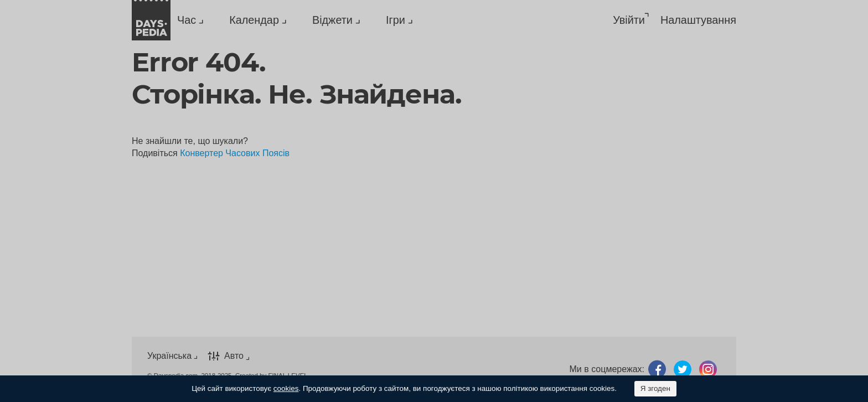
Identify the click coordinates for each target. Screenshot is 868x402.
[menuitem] (188, 20)
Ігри (396, 20)
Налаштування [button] (698, 20)
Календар (254, 20)
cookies (286, 388)
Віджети (332, 20)
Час (187, 20)
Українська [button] (169, 356)
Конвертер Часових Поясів (235, 153)
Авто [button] (234, 356)
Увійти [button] (629, 20)
